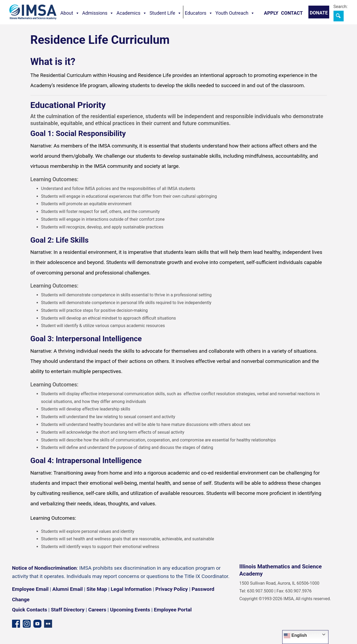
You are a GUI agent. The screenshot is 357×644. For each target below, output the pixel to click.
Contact (292, 13)
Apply (271, 13)
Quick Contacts (30, 610)
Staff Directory (68, 610)
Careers (97, 610)
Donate (319, 13)
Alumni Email (68, 589)
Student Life (166, 13)
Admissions (98, 13)
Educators (199, 13)
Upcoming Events (130, 610)
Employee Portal (173, 610)
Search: (341, 7)
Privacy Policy (172, 589)
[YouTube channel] (37, 624)
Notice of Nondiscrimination (44, 568)
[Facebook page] (16, 624)
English (295, 636)
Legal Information (131, 589)
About (70, 13)
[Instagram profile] (27, 624)
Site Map (97, 589)
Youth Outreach (235, 13)
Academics (132, 13)
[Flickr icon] (48, 624)
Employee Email (30, 589)
